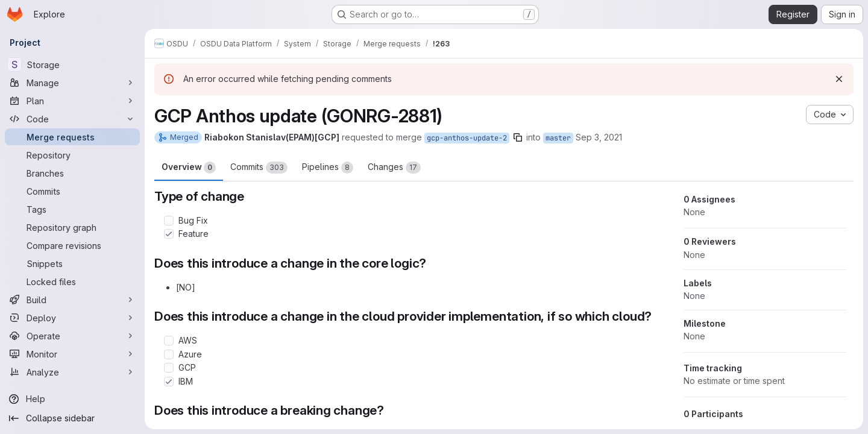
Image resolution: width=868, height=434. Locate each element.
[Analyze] (72, 372)
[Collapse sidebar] (72, 418)
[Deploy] (72, 318)
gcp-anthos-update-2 (467, 138)
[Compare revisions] (72, 245)
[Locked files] (72, 281)
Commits (259, 168)
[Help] (72, 399)
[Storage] (72, 64)
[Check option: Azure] (169, 354)
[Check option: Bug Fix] (169, 221)
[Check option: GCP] (169, 368)
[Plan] (72, 101)
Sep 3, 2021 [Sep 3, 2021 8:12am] (599, 137)
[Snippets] (72, 263)
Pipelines (328, 168)
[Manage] (72, 83)
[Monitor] (72, 354)
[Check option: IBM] (169, 382)
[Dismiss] (839, 79)
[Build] (72, 300)
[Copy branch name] (518, 137)
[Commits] (72, 191)
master (558, 138)
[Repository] (72, 155)
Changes (394, 168)
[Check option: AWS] (169, 341)
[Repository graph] (72, 227)
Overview (189, 168)
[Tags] (72, 209)
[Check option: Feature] (169, 234)
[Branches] (72, 173)
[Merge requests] (72, 137)
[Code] (72, 119)
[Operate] (72, 336)
